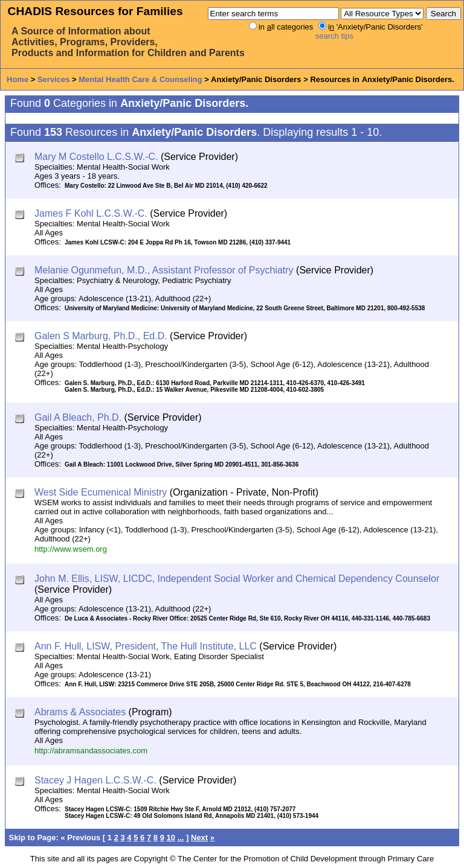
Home (18, 79)
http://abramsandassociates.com (91, 751)
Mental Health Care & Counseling (140, 79)
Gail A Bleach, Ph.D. (78, 417)
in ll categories (286, 27)
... (181, 838)
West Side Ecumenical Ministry (101, 492)
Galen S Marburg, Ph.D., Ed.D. (101, 336)
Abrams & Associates (80, 712)
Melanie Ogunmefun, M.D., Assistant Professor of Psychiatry (164, 270)
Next (199, 838)
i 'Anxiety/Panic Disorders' (375, 27)
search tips (334, 36)
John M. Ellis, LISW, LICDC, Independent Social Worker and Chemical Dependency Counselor (237, 579)
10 (171, 838)
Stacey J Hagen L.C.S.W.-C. (95, 780)
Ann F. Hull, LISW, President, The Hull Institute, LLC (146, 646)
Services (54, 79)
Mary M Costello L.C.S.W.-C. (96, 157)
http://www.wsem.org (71, 549)
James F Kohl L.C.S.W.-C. (91, 213)
